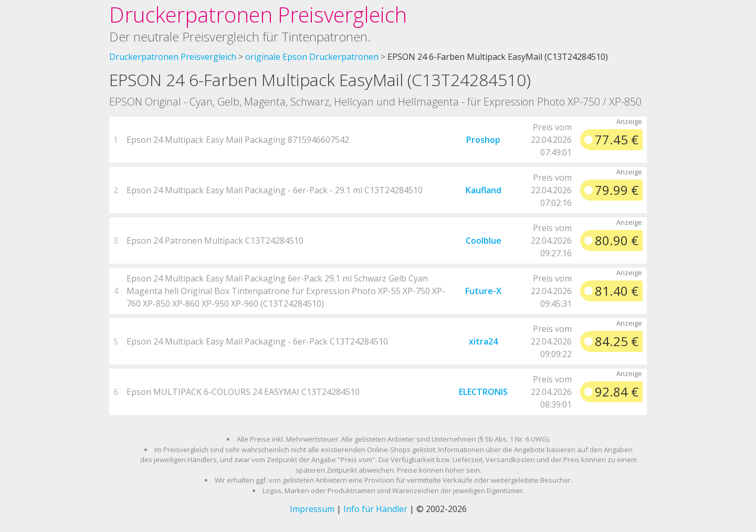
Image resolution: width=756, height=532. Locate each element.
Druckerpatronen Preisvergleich (258, 14)
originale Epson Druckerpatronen (312, 57)
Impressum (312, 509)
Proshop (483, 140)
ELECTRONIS (483, 392)
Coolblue (484, 241)
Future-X (483, 291)
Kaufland (484, 190)
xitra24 (483, 341)
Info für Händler (375, 509)
